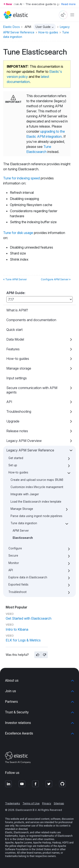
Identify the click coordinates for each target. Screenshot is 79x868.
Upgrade (13, 421)
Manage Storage (22, 509)
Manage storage (19, 368)
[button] (39, 681)
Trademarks (13, 803)
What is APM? (17, 310)
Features (13, 349)
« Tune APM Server (15, 279)
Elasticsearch (23, 538)
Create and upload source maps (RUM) (37, 480)
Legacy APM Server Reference (30, 450)
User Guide (43, 27)
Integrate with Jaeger (25, 494)
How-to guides (18, 359)
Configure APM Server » (56, 279)
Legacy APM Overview (24, 441)
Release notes (17, 431)
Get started (16, 458)
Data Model (15, 339)
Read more (68, 4)
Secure (13, 556)
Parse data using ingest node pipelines (36, 516)
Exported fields (18, 585)
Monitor (14, 563)
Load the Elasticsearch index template (36, 502)
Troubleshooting (19, 411)
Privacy (47, 803)
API (9, 402)
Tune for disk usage (18, 233)
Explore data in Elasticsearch (28, 577)
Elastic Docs (11, 27)
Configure (15, 548)
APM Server (21, 531)
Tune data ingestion (24, 523)
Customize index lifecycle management (37, 487)
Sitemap (59, 803)
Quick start (14, 330)
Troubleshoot (17, 592)
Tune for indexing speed (21, 178)
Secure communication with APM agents (32, 390)
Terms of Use (31, 803)
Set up (13, 465)
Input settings (17, 378)
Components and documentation (31, 320)
